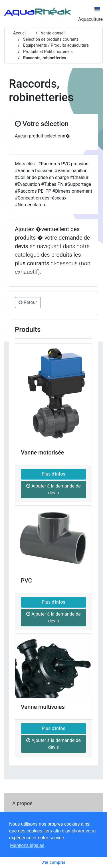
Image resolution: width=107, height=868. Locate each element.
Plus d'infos (53, 474)
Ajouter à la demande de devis (53, 489)
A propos (22, 803)
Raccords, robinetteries (44, 58)
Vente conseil (53, 33)
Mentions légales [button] (27, 845)
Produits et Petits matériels (48, 52)
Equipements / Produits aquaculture (55, 45)
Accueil (20, 33)
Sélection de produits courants (51, 39)
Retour (28, 302)
